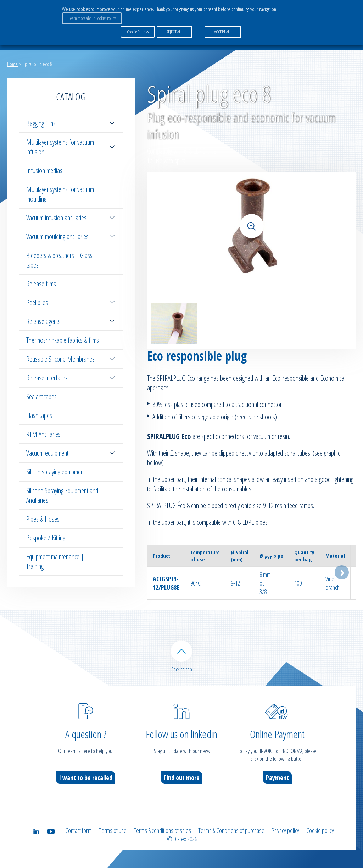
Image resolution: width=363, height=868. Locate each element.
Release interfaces (71, 378)
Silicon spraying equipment (56, 472)
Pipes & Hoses (43, 519)
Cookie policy (320, 830)
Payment (277, 778)
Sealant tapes (41, 397)
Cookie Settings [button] (138, 32)
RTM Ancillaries (43, 434)
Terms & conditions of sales (162, 830)
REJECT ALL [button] (174, 32)
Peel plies (71, 303)
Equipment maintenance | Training (55, 561)
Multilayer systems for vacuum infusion (71, 147)
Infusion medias (44, 171)
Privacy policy (285, 830)
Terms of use (113, 830)
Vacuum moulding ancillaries (71, 237)
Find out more (182, 778)
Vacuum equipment (71, 453)
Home (12, 64)
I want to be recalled (86, 778)
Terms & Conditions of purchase (231, 830)
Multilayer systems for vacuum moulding (60, 194)
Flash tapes (39, 415)
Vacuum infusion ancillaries (71, 218)
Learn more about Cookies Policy (92, 18)
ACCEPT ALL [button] (223, 32)
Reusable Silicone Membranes (71, 359)
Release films (41, 284)
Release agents (71, 321)
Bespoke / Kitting (46, 538)
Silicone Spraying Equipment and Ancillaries (62, 495)
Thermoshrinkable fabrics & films (63, 340)
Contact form (79, 830)
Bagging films (71, 123)
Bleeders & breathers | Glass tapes (59, 260)
